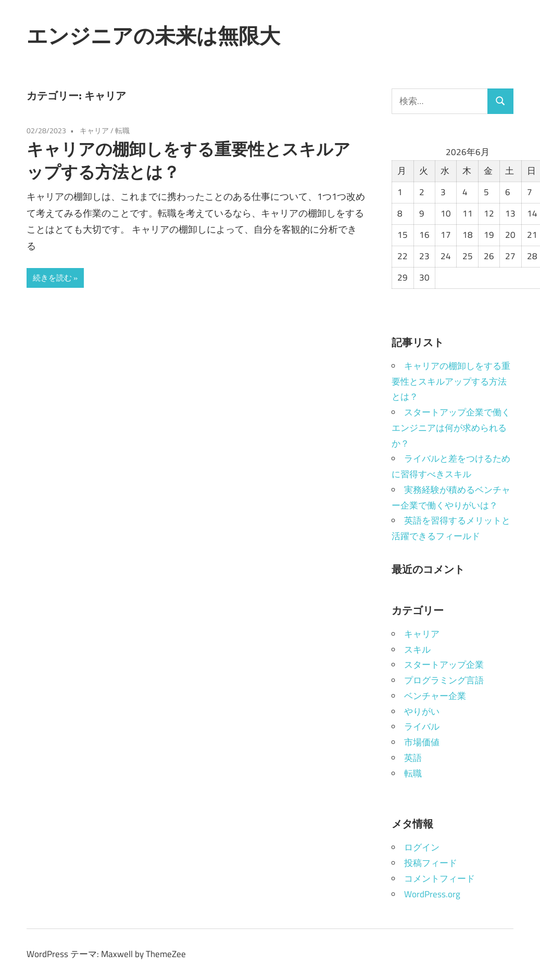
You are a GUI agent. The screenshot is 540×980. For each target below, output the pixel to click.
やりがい (422, 711)
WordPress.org (432, 894)
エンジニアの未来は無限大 (153, 35)
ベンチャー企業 (435, 696)
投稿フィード (431, 863)
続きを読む (52, 278)
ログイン (422, 847)
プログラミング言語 (444, 680)
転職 (122, 130)
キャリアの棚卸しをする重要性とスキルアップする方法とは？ (451, 381)
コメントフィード (439, 879)
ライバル (422, 727)
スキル (417, 650)
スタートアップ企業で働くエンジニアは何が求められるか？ (451, 428)
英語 (413, 758)
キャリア (94, 130)
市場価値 (422, 742)
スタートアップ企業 (444, 665)
